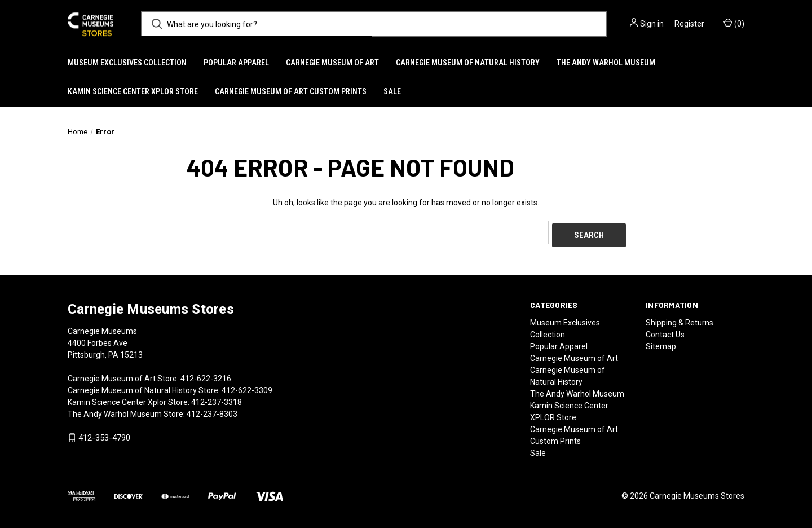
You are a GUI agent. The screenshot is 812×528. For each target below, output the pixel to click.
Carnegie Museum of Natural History (468, 63)
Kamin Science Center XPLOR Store (133, 91)
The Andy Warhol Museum (606, 63)
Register (689, 24)
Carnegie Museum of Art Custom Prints (291, 91)
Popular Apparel (236, 63)
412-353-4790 (104, 435)
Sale (392, 91)
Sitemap (661, 343)
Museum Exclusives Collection (127, 63)
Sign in (652, 24)
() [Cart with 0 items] (734, 23)
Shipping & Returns (679, 319)
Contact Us (665, 331)
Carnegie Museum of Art (332, 63)
